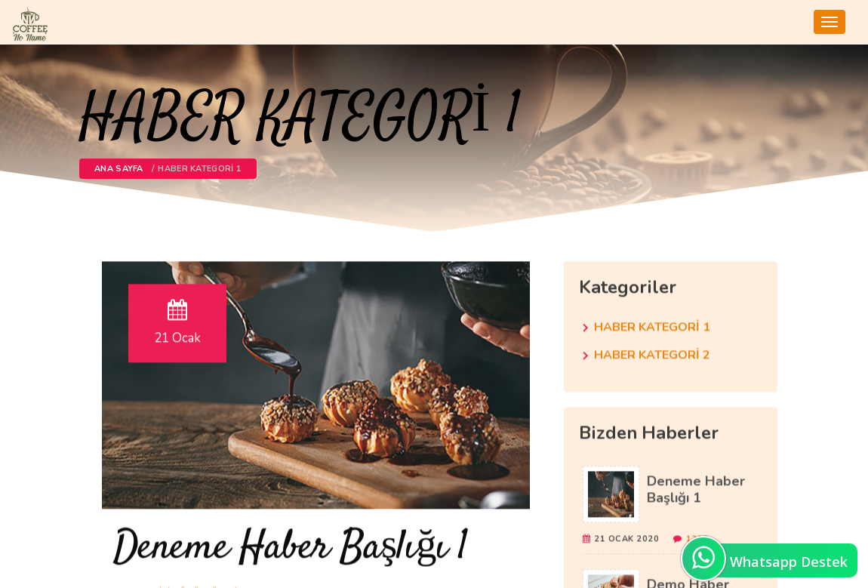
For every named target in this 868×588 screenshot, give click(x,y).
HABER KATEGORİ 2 (652, 353)
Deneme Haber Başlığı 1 (291, 546)
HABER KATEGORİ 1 (652, 325)
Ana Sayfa (119, 169)
